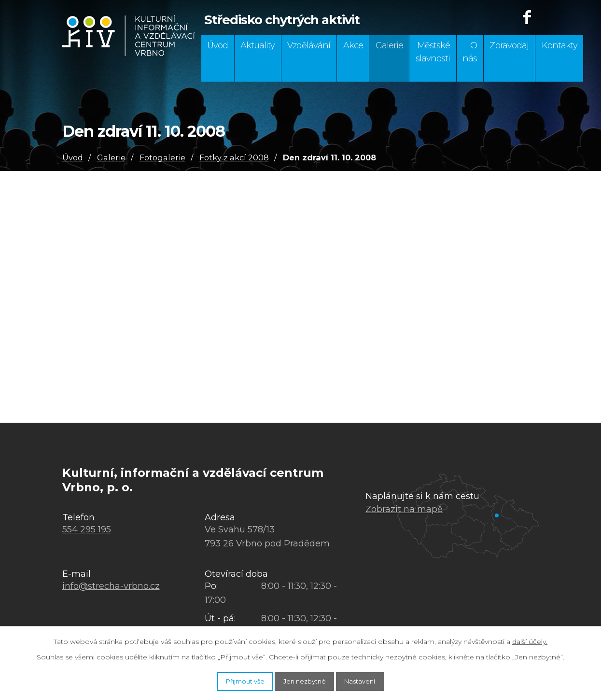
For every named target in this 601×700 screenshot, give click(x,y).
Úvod (217, 45)
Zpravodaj (509, 45)
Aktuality (258, 45)
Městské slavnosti (433, 52)
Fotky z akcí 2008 (234, 157)
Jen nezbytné (306, 680)
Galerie (389, 45)
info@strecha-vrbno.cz (111, 586)
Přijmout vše (231, 680)
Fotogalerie (162, 157)
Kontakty (559, 45)
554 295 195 (87, 529)
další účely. (530, 639)
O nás (470, 52)
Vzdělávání (309, 45)
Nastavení (375, 680)
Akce (353, 45)
